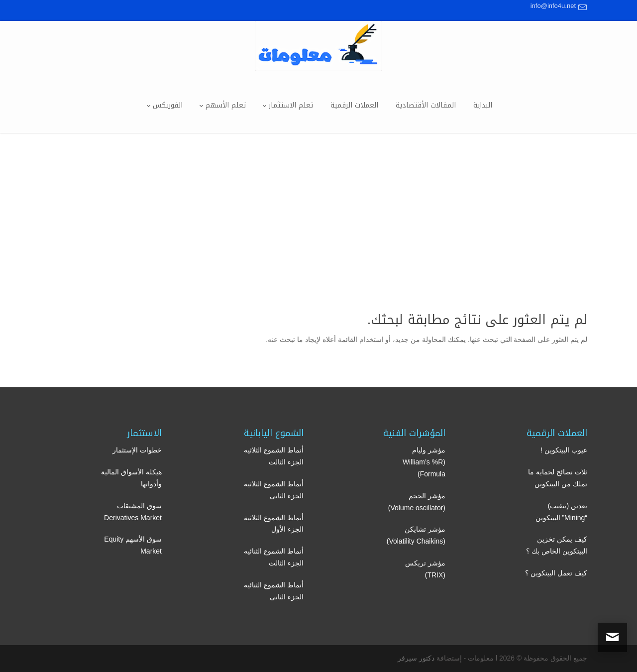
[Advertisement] (318, 208)
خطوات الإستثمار (137, 450)
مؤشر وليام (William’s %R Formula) (424, 462)
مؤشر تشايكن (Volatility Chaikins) (416, 535)
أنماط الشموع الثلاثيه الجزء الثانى (274, 490)
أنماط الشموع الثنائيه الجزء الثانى (274, 591)
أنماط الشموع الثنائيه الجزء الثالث (274, 557)
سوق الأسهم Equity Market (133, 545)
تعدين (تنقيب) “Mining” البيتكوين (561, 512)
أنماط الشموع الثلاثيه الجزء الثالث (274, 456)
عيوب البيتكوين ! (564, 450)
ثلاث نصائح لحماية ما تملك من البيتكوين (558, 478)
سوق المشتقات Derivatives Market (133, 512)
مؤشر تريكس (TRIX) (425, 569)
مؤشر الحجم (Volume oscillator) (417, 502)
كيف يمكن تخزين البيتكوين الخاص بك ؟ (557, 545)
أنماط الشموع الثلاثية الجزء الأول (274, 524)
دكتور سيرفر (416, 658)
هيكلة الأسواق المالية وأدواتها (131, 478)
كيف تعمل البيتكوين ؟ (556, 573)
